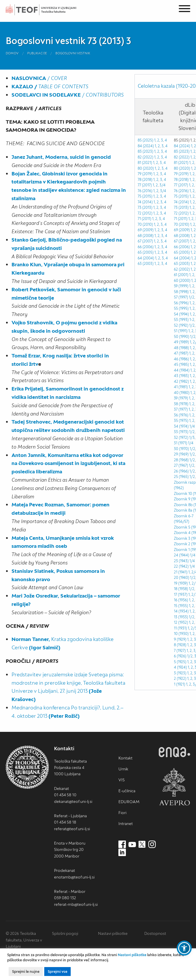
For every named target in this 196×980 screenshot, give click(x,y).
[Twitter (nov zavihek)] (142, 845)
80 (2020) (146, 168)
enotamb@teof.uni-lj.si (74, 877)
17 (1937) (181, 595)
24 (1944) (181, 555)
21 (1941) (181, 572)
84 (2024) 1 (147, 146)
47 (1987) (181, 353)
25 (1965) (181, 477)
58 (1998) (181, 292)
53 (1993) (181, 320)
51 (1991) (181, 331)
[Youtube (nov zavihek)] (132, 845)
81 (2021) (145, 163)
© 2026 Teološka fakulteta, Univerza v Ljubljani (24, 940)
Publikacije (37, 53)
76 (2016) (145, 191)
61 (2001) (181, 275)
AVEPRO (174, 787)
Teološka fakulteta (47, 10)
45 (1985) (181, 364)
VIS (122, 780)
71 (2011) (144, 219)
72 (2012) (145, 213)
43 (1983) (181, 376)
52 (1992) (181, 325)
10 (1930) (181, 634)
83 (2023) (182, 151)
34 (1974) (181, 426)
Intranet (126, 824)
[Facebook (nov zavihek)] (122, 845)
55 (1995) (181, 308)
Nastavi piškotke (113, 933)
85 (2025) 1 (147, 140)
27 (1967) (181, 465)
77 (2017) (145, 185)
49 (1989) (181, 342)
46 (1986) (181, 359)
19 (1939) (181, 583)
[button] (184, 948)
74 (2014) (145, 202)
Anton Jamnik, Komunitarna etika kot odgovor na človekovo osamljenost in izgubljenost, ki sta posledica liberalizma (68, 463)
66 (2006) (146, 247)
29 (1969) (181, 454)
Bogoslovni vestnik (73, 53)
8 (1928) (180, 645)
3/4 (163, 185)
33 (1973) (181, 432)
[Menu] (185, 10)
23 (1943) (181, 561)
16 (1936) (181, 600)
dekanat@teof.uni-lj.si (73, 801)
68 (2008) (146, 236)
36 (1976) (181, 415)
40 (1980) (182, 393)
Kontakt (125, 758)
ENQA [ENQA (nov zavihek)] (174, 752)
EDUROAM (129, 802)
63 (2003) (146, 264)
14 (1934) (181, 611)
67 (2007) (145, 241)
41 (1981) (181, 387)
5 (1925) (180, 662)
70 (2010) (145, 224)
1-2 (192, 320)
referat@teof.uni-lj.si (72, 829)
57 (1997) (181, 297)
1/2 (192, 297)
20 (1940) (181, 578)
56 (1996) (181, 303)
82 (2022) (145, 157)
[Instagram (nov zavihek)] (152, 845)
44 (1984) (182, 370)
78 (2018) (145, 180)
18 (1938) (181, 589)
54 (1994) (181, 314)
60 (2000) (182, 281)
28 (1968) (181, 460)
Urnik (123, 769)
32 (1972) (181, 438)
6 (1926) (180, 656)
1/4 (192, 426)
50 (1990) (181, 337)
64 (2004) (146, 258)
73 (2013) (145, 207)
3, (161, 163)
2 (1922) (180, 678)
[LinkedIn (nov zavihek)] (122, 853)
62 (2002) (182, 269)
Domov (12, 53)
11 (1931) (180, 628)
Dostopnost (155, 933)
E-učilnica (127, 791)
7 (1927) (180, 651)
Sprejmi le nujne (26, 972)
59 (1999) (181, 286)
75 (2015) (145, 196)
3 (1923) (180, 673)
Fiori (122, 813)
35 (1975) (181, 421)
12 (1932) (181, 622)
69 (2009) (146, 230)
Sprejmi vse (57, 972)
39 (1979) (181, 398)
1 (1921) (179, 684)
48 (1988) (181, 348)
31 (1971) (180, 443)
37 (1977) (181, 409)
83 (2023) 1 (147, 151)
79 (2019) (145, 174)
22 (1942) (181, 566)
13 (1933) (181, 617)
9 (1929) (180, 639)
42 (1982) (181, 381)
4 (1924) (180, 667)
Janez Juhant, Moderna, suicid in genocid (61, 157)
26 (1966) (181, 471)
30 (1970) (181, 449)
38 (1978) (181, 404)
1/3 (192, 438)
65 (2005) (146, 252)
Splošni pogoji (65, 933)
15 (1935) (181, 606)
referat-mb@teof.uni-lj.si (76, 904)
